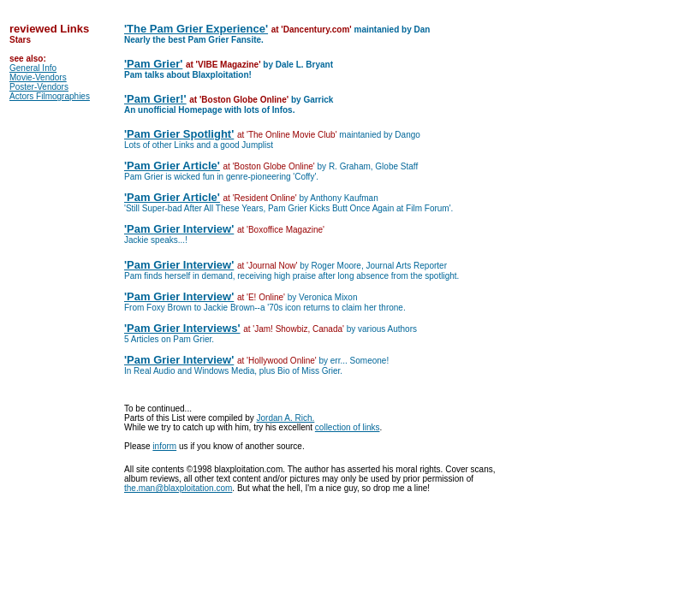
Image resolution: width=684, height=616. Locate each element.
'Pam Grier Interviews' (182, 328)
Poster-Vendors (39, 87)
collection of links (348, 427)
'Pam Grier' (153, 64)
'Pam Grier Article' (172, 166)
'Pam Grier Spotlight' (179, 134)
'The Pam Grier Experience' (196, 29)
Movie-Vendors (38, 77)
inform (164, 446)
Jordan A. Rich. (286, 418)
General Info (33, 68)
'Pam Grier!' (155, 99)
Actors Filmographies (50, 96)
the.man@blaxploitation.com (178, 488)
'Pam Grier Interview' (179, 229)
